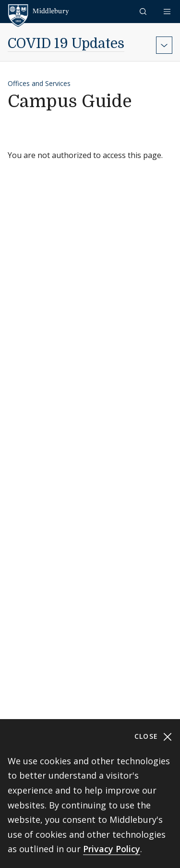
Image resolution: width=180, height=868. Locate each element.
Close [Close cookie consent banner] (153, 737)
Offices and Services (39, 83)
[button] (144, 11)
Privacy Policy (112, 849)
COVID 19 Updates (66, 44)
